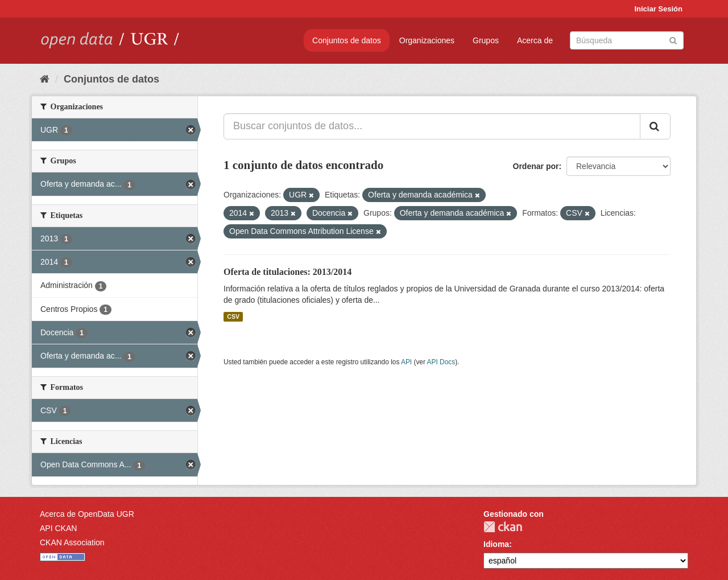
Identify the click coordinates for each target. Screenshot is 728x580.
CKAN (503, 527)
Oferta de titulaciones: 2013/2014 (288, 272)
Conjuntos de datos (347, 40)
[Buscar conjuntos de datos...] (432, 126)
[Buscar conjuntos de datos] (627, 40)
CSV (233, 316)
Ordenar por (536, 166)
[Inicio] (45, 79)
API (406, 362)
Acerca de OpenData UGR (87, 514)
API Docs (441, 362)
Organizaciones (427, 40)
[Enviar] (673, 40)
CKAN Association (72, 542)
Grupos (486, 40)
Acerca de (535, 40)
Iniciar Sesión (658, 9)
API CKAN (58, 528)
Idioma (496, 544)
